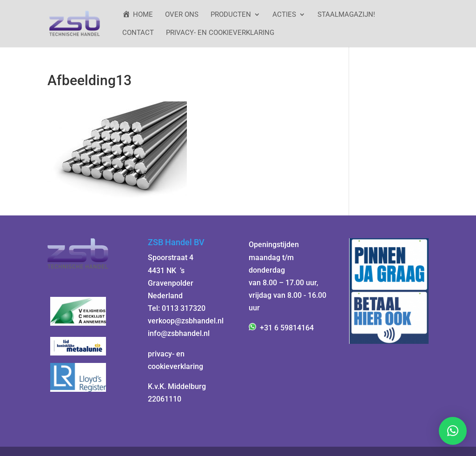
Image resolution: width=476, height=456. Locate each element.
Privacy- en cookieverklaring (220, 33)
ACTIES (284, 15)
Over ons (182, 15)
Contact (138, 33)
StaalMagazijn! (346, 15)
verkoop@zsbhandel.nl (186, 321)
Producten (231, 15)
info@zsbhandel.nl (179, 333)
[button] (453, 431)
